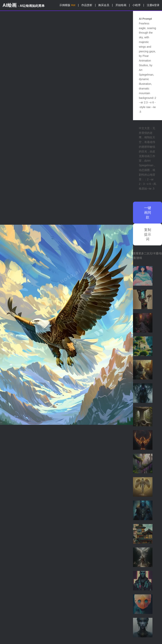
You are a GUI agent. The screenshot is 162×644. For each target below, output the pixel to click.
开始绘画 (121, 5)
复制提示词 (148, 234)
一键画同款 (148, 213)
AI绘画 (24, 5)
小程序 (136, 5)
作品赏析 (87, 5)
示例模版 (67, 5)
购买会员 (104, 5)
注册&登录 (153, 5)
